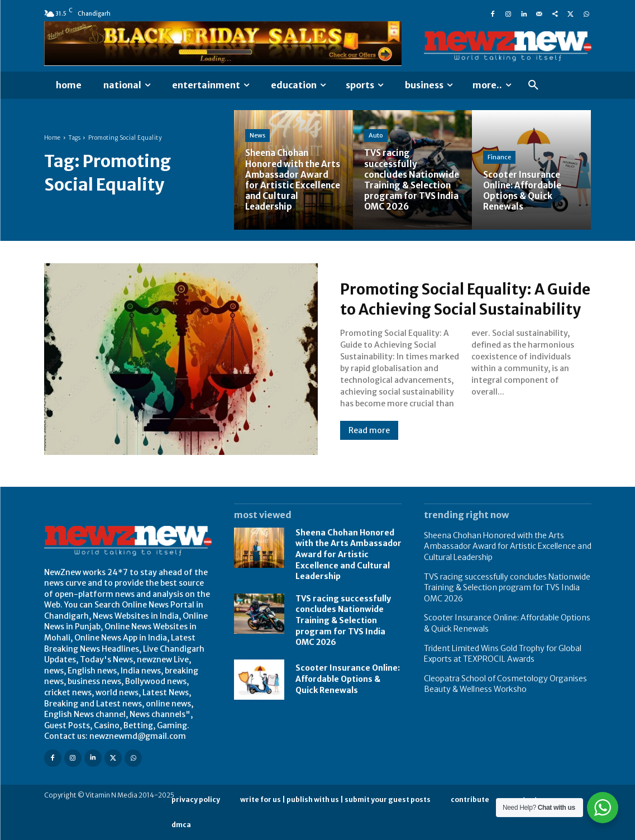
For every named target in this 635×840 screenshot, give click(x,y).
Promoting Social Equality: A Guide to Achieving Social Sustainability (456, 298)
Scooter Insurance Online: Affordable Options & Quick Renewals (348, 679)
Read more (369, 440)
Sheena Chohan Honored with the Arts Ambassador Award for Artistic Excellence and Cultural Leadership (348, 554)
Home (52, 138)
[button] (533, 86)
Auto (376, 125)
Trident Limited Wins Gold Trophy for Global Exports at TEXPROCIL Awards (503, 654)
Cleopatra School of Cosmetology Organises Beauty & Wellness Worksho (505, 684)
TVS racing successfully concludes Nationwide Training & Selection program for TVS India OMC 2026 (343, 620)
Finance (499, 157)
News (257, 135)
